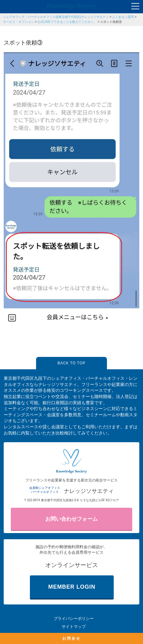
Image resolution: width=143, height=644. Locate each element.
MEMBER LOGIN (72, 587)
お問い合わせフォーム (71, 519)
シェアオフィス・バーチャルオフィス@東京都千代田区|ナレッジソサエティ (56, 17)
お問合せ (71, 638)
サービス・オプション (18, 22)
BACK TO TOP (71, 363)
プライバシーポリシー (74, 619)
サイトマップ (74, 627)
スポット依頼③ (111, 22)
